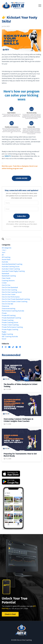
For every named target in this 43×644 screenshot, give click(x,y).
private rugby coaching (10, 329)
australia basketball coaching (12, 264)
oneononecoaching (9, 309)
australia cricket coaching (11, 269)
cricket (4, 283)
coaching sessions (8, 281)
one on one (6, 285)
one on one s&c (8, 304)
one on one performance (11, 297)
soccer (4, 339)
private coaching (8, 320)
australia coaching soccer (11, 266)
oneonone (5, 306)
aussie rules (6, 259)
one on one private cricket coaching (15, 301)
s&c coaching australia (10, 336)
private (4, 313)
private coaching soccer (10, 322)
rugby (4, 332)
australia (5, 262)
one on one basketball (10, 287)
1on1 (4, 252)
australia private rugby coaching (13, 271)
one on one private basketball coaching (16, 299)
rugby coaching (7, 334)
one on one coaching (9, 290)
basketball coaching (9, 276)
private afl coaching (9, 315)
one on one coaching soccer (12, 292)
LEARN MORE (22, 178)
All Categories (7, 248)
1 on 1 (4, 250)
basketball (5, 274)
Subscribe (21, 216)
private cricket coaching (10, 325)
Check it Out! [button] (10, 614)
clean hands (6, 278)
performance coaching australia (13, 311)
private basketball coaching (11, 318)
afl (3, 255)
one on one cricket (9, 294)
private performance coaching (12, 327)
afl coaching (6, 257)
